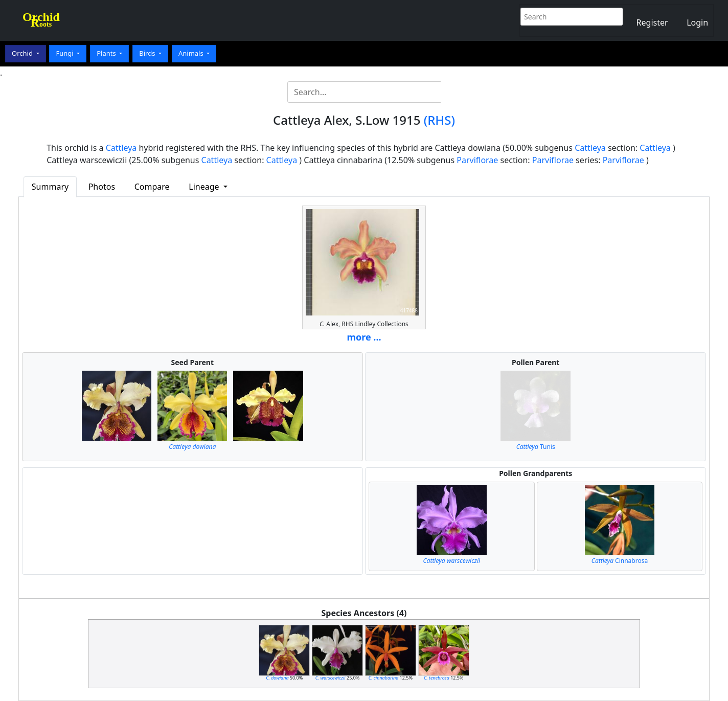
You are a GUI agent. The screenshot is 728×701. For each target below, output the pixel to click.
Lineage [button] (205, 187)
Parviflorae (477, 160)
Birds (148, 53)
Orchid (23, 53)
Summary (50, 187)
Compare (152, 187)
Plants (107, 53)
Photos (102, 187)
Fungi (65, 53)
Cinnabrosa (620, 561)
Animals (192, 53)
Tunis (536, 447)
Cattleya (121, 148)
